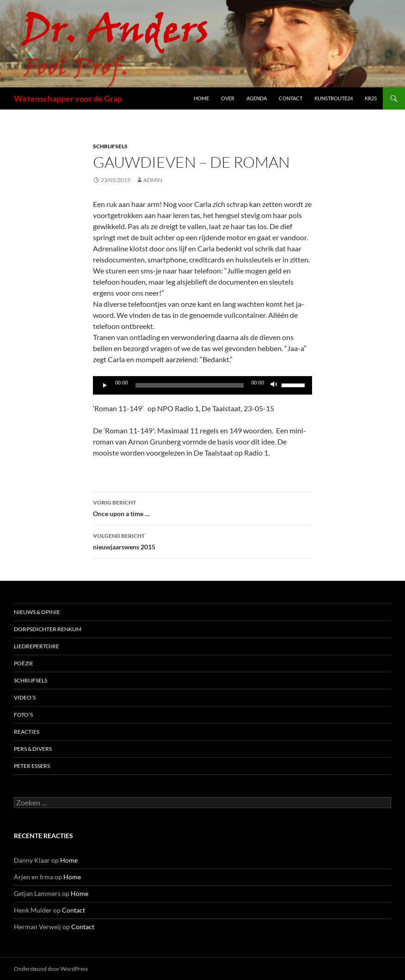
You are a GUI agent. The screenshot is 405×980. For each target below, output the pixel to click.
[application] (202, 385)
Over (228, 98)
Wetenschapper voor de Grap (68, 98)
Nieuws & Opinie (37, 612)
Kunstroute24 (334, 98)
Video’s (25, 697)
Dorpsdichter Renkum (48, 629)
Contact (291, 98)
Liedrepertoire (37, 646)
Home (201, 98)
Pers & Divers (33, 749)
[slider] (190, 385)
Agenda (257, 98)
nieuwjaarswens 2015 (202, 541)
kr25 (371, 98)
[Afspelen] (105, 385)
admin (153, 180)
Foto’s (23, 715)
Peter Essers (32, 766)
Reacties (27, 732)
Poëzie (24, 663)
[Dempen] (274, 385)
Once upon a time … (202, 507)
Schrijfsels (110, 146)
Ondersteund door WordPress (51, 969)
